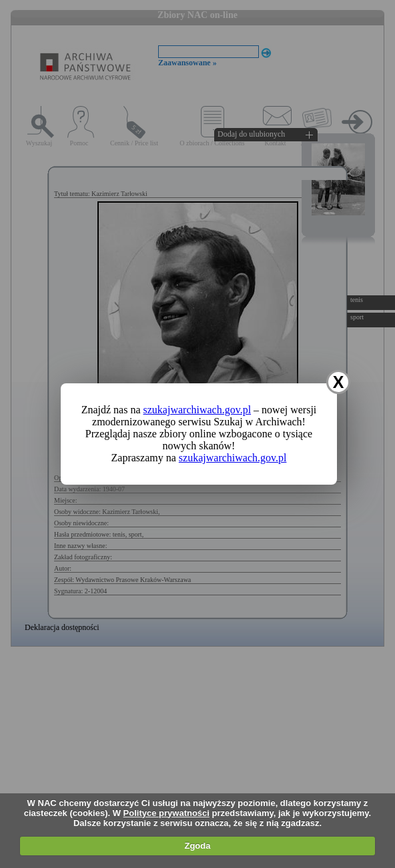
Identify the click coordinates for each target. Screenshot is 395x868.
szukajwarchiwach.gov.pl (197, 410)
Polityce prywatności (166, 813)
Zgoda (197, 846)
